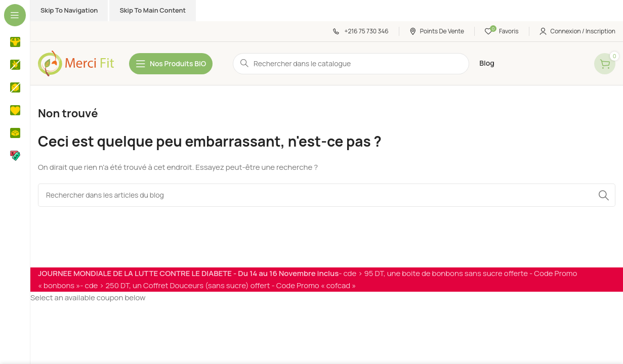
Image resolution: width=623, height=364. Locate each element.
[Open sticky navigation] (171, 64)
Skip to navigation (69, 10)
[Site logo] (76, 63)
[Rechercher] (327, 195)
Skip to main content (153, 10)
